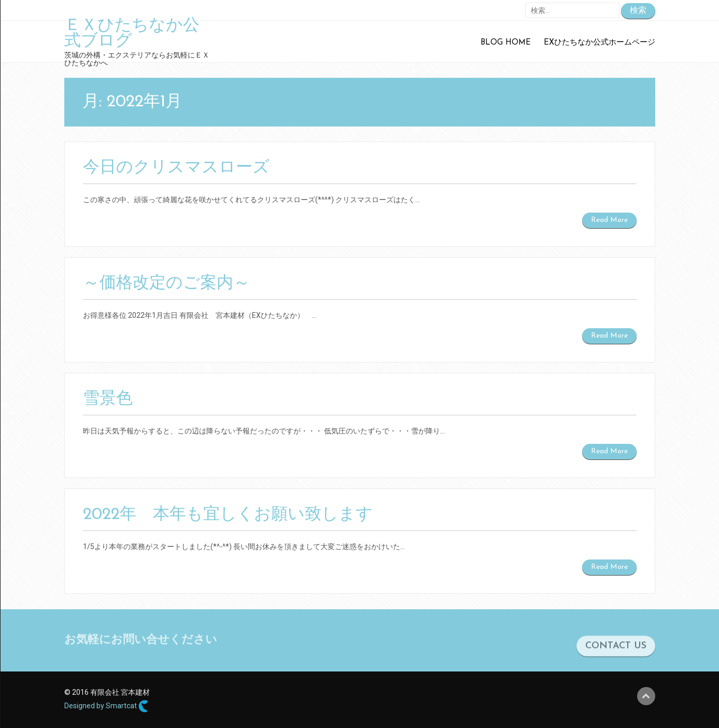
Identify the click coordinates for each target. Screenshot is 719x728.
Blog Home (506, 43)
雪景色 (108, 399)
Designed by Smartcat (106, 706)
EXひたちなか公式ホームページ (600, 43)
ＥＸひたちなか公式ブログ (132, 34)
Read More (609, 220)
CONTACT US (616, 649)
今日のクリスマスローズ (176, 168)
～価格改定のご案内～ (166, 284)
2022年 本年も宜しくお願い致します (228, 515)
